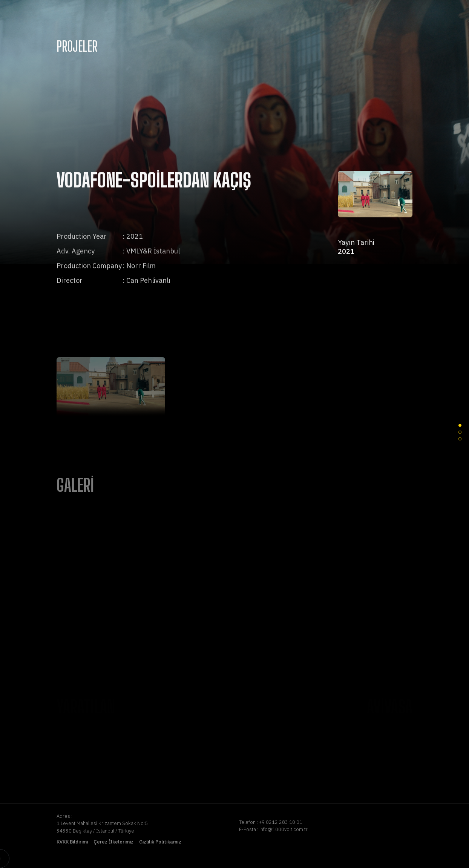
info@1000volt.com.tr (284, 829)
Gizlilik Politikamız (160, 842)
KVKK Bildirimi (72, 842)
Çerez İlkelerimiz (113, 842)
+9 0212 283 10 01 (281, 822)
